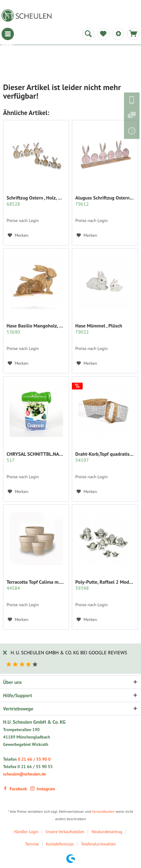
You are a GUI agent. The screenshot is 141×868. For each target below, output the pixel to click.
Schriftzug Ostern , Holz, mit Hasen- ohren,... (36, 201)
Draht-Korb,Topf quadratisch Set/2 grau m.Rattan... (105, 457)
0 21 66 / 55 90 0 (34, 759)
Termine (32, 844)
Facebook (15, 789)
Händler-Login (26, 832)
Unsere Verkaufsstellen (65, 832)
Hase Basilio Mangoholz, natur (36, 329)
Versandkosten (103, 811)
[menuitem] (8, 34)
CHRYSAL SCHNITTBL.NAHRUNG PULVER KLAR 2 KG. (36, 457)
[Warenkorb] (133, 34)
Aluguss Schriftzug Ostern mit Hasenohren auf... (105, 201)
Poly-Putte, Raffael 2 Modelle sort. (105, 585)
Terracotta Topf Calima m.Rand (36, 585)
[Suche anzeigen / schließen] (88, 34)
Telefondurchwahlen (99, 844)
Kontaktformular (60, 844)
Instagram (43, 789)
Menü (8, 34)
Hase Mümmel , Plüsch (99, 329)
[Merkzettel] (103, 34)
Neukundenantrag (107, 832)
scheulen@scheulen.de (25, 774)
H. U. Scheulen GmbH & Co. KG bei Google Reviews (69, 652)
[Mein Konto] (118, 34)
